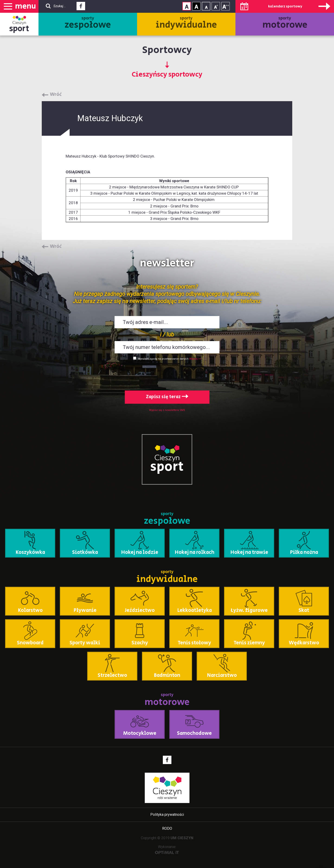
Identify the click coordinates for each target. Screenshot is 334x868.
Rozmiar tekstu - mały (206, 6)
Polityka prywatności (167, 815)
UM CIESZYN (182, 838)
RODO (167, 828)
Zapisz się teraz (167, 397)
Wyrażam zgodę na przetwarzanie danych (163, 359)
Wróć (56, 95)
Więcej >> (195, 359)
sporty (88, 23)
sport (19, 29)
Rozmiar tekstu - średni (216, 6)
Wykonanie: (167, 849)
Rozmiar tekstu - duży (226, 6)
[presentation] (167, 374)
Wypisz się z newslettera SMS (167, 410)
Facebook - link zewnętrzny (81, 7)
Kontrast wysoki (196, 6)
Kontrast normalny (187, 6)
